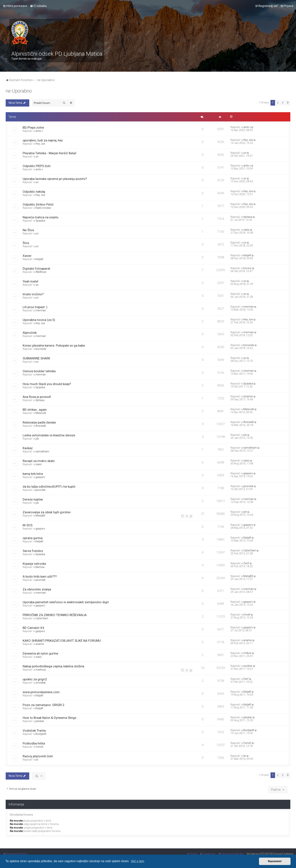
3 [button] (283, 103)
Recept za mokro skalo (39, 461)
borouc (247, 268)
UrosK (247, 615)
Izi (37, 760)
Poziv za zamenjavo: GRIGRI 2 (43, 705)
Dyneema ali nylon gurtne (40, 653)
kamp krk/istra (33, 474)
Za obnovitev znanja (37, 589)
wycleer (248, 666)
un (37, 157)
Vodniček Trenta (34, 731)
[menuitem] (38, 6)
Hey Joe (40, 144)
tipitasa (248, 217)
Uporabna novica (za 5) (39, 320)
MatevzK (41, 413)
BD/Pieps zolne (33, 127)
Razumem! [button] (275, 861)
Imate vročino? (33, 294)
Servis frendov (33, 551)
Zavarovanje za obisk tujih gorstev (47, 512)
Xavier (27, 256)
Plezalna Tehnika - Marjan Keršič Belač (50, 153)
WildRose (41, 272)
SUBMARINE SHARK (36, 358)
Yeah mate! (30, 281)
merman (41, 310)
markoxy (41, 670)
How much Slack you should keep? (47, 384)
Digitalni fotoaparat (36, 269)
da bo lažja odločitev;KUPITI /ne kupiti (49, 487)
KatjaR (39, 259)
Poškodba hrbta (34, 743)
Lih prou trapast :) (35, 307)
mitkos (247, 653)
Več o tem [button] (138, 861)
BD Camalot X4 (33, 628)
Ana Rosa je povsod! (37, 397)
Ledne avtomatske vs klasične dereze (49, 435)
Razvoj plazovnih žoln (38, 756)
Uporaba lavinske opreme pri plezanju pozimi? (55, 179)
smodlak (41, 683)
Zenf (246, 563)
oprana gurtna (33, 538)
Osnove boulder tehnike (39, 371)
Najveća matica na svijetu (40, 217)
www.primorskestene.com (41, 692)
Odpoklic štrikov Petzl (38, 204)
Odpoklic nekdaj (34, 192)
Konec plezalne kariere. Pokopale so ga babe (54, 345)
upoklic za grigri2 (35, 679)
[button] (288, 103)
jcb (37, 439)
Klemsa (40, 567)
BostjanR (41, 734)
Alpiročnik (30, 333)
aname (40, 644)
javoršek (40, 490)
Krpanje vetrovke (34, 564)
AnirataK (41, 426)
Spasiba (40, 221)
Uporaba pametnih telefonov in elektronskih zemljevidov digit (66, 602)
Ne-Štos (28, 230)
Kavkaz (28, 448)
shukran (248, 396)
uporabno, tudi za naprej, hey (43, 140)
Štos (26, 243)
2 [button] (278, 103)
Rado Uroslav (43, 208)
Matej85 (40, 516)
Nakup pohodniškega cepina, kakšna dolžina (53, 666)
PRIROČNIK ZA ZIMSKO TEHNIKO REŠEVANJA (55, 615)
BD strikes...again (35, 410)
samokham (42, 451)
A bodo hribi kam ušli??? (40, 576)
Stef (246, 679)
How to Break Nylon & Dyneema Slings (49, 718)
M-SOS (28, 525)
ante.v (39, 131)
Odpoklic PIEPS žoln (37, 166)
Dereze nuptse (33, 499)
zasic (246, 230)
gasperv (40, 477)
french (39, 747)
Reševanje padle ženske (39, 422)
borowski (41, 349)
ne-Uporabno (19, 91)
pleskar (40, 721)
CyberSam (250, 550)
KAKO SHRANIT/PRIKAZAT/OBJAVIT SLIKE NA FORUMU (62, 641)
